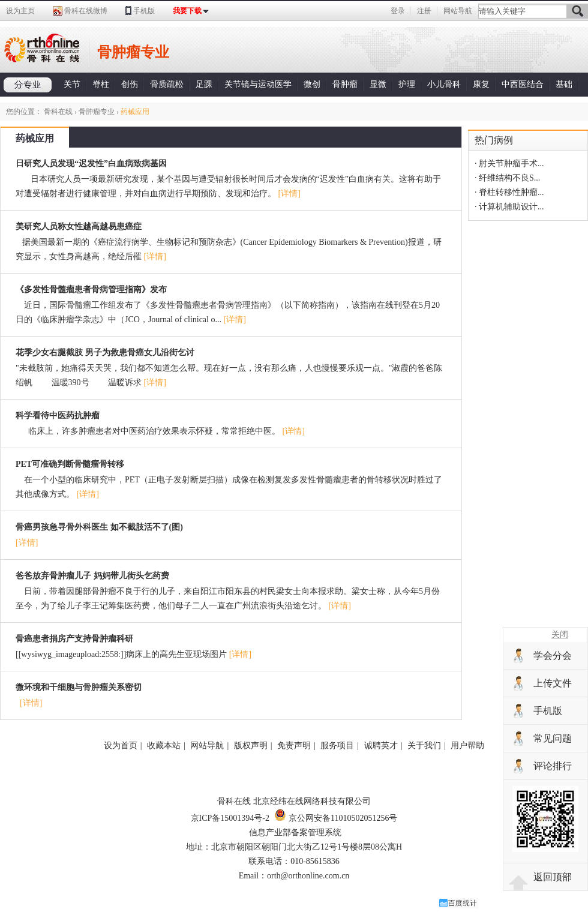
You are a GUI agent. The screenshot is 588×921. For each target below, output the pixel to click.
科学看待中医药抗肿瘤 (58, 415)
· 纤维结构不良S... (507, 178)
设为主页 (20, 11)
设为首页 (121, 745)
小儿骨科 (444, 84)
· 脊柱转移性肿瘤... (509, 192)
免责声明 (294, 745)
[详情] (289, 193)
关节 (72, 84)
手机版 (144, 11)
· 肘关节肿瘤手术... (509, 163)
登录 (398, 11)
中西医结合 (523, 84)
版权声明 (251, 745)
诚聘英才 (381, 745)
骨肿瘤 (345, 84)
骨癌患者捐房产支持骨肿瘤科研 (74, 639)
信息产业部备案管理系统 (295, 832)
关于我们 (424, 745)
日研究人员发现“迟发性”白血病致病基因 (91, 163)
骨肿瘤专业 (97, 112)
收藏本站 (164, 745)
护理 (407, 84)
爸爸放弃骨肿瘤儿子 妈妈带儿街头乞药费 (92, 576)
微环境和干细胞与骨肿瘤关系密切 (79, 687)
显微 (378, 84)
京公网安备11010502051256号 (336, 818)
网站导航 (458, 11)
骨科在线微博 (86, 11)
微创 (312, 84)
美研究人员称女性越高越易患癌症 (79, 226)
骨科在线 (58, 112)
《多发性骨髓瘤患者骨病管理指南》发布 (91, 289)
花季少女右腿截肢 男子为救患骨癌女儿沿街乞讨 (105, 352)
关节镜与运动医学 (258, 84)
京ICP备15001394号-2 (230, 818)
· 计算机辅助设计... (509, 207)
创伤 (130, 84)
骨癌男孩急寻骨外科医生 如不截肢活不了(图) (99, 527)
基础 (564, 84)
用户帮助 (467, 745)
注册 (424, 11)
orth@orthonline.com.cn (308, 876)
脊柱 (101, 84)
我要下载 (187, 11)
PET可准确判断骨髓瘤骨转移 (70, 464)
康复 (481, 84)
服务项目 (337, 745)
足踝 (204, 84)
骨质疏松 (167, 84)
